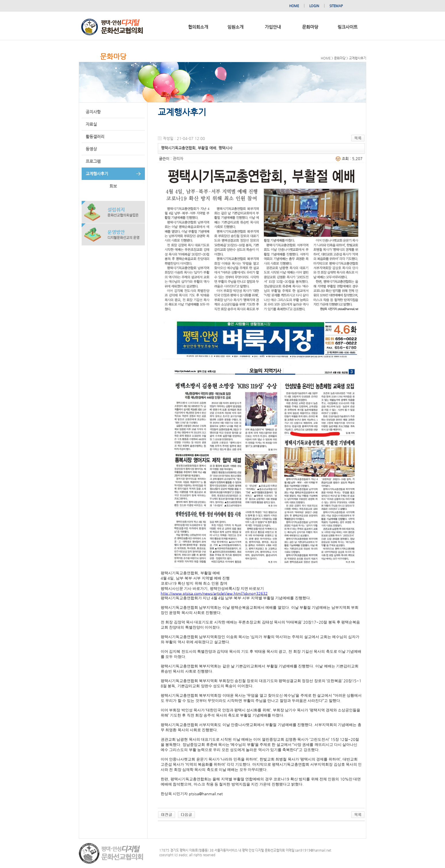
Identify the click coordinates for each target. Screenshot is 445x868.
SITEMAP (336, 6)
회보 (113, 186)
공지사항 (93, 112)
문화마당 (310, 27)
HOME (294, 6)
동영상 (91, 149)
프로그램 (93, 161)
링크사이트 (348, 27)
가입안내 (273, 27)
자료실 (91, 124)
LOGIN (314, 6)
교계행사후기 (97, 174)
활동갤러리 (95, 137)
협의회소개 (198, 27)
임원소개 (235, 27)
